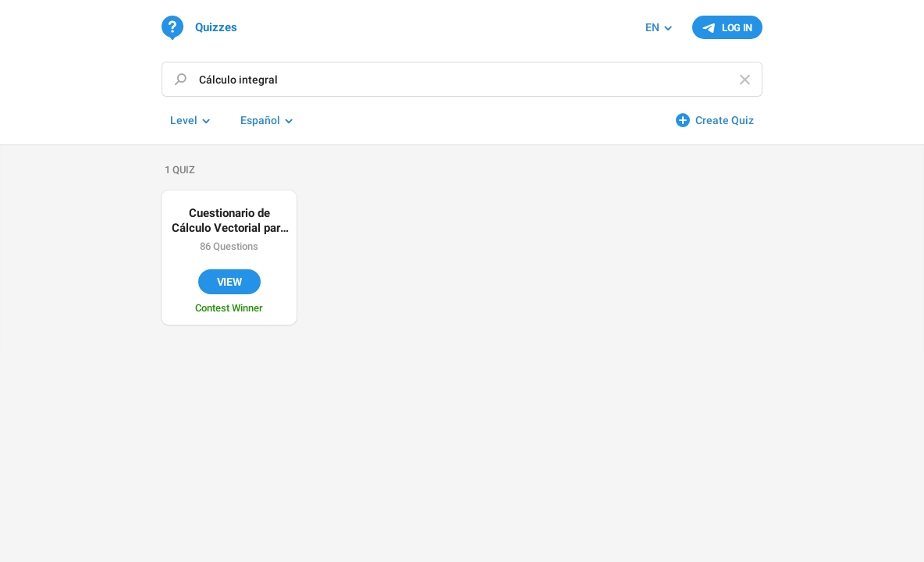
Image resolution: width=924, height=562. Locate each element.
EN (652, 27)
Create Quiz (725, 120)
